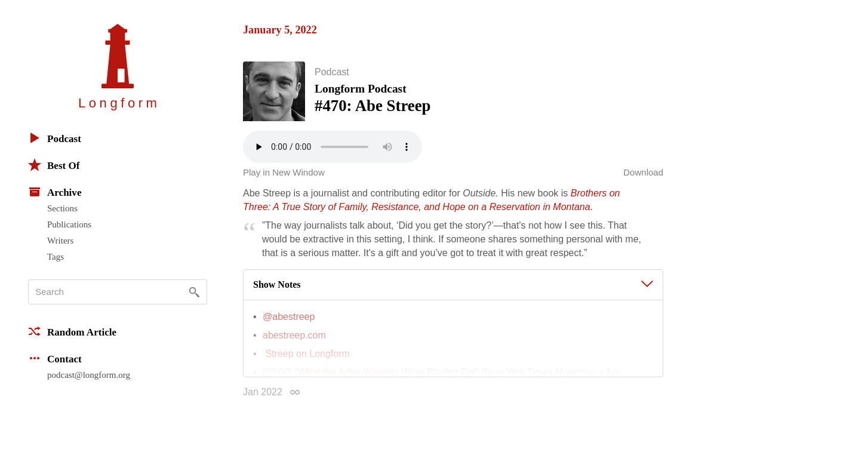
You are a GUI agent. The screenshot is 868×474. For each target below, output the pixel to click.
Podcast (55, 138)
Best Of (54, 165)
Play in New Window (284, 175)
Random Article (72, 331)
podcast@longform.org (89, 375)
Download (643, 175)
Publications (69, 224)
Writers (60, 241)
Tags (56, 257)
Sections (62, 208)
